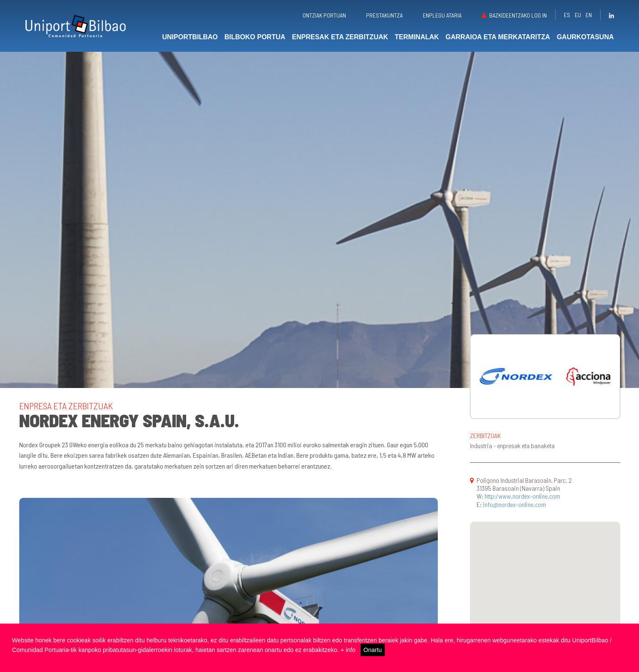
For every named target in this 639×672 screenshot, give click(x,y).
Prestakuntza (384, 15)
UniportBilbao (190, 37)
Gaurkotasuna (585, 37)
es (567, 15)
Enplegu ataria (442, 15)
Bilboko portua (255, 37)
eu (578, 15)
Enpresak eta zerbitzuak (340, 37)
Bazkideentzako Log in (518, 15)
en (589, 15)
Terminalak (417, 37)
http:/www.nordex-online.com (522, 496)
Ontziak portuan (324, 15)
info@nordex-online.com (514, 504)
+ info (348, 650)
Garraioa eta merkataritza (498, 37)
